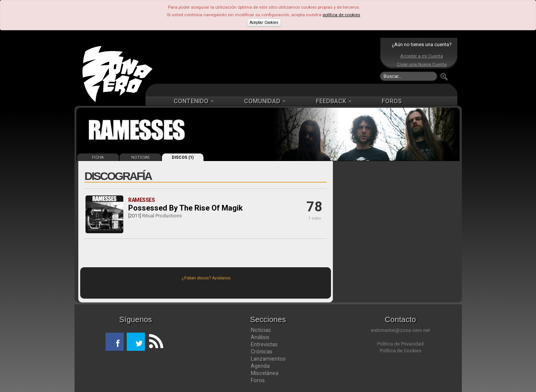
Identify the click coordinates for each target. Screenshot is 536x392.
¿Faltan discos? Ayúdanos (206, 278)
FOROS (392, 101)
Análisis (260, 337)
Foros (258, 380)
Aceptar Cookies (264, 22)
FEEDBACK (334, 101)
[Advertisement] (266, 60)
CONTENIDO (194, 101)
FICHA (98, 157)
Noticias (261, 330)
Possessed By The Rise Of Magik (186, 208)
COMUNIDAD (265, 101)
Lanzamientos (268, 359)
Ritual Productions (162, 216)
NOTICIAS (140, 157)
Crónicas (262, 352)
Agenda (260, 366)
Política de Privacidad (400, 344)
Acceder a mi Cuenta (422, 56)
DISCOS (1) (183, 157)
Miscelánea (265, 373)
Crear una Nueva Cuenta (422, 64)
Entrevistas (264, 344)
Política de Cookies (401, 351)
